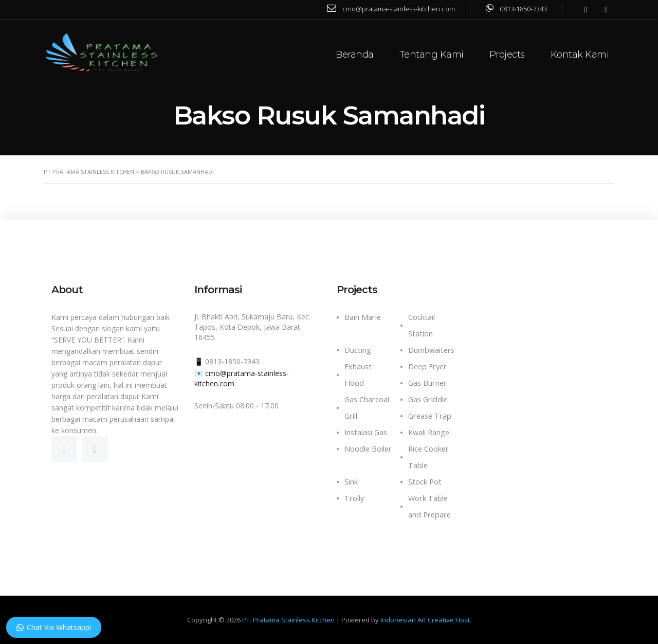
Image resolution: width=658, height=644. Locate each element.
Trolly (354, 498)
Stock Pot (425, 482)
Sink (351, 482)
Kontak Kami (580, 55)
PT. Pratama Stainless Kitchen (288, 620)
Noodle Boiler (368, 449)
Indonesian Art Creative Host (425, 620)
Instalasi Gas (366, 432)
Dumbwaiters (431, 350)
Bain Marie (363, 317)
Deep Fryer (427, 366)
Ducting (358, 350)
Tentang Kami (432, 55)
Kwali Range (429, 432)
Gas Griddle (428, 399)
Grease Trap (430, 416)
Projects (508, 55)
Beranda (355, 55)
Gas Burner (427, 383)
